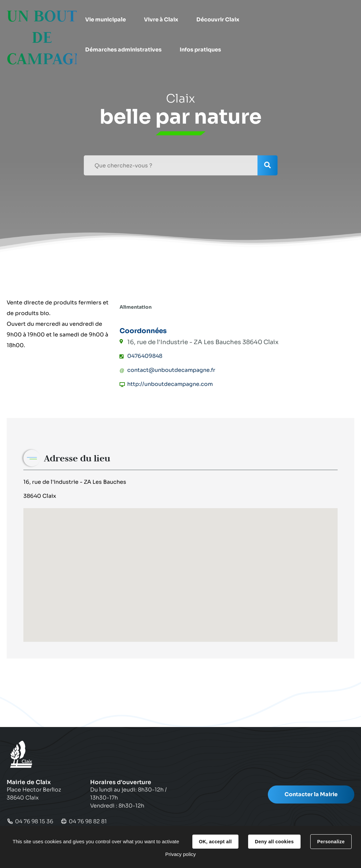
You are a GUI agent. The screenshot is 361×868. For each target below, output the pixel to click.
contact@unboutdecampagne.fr (171, 370)
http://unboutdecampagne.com (170, 384)
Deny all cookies (274, 842)
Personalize (331, 842)
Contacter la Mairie (311, 794)
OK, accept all (215, 842)
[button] (106, 20)
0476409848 (145, 356)
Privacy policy (181, 854)
